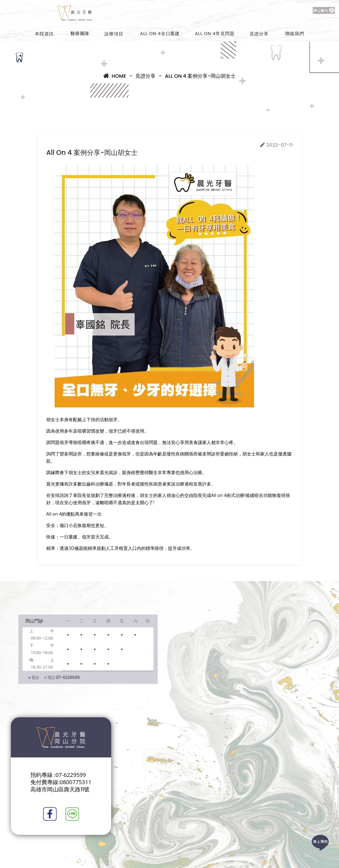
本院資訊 (44, 34)
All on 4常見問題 (215, 34)
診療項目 (114, 34)
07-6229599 (68, 677)
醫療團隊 (80, 34)
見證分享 (259, 34)
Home (115, 76)
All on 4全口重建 (160, 34)
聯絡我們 (295, 34)
